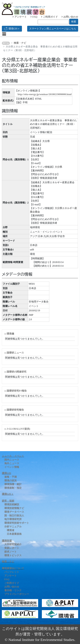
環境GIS (6, 473)
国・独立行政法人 (14, 515)
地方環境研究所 (13, 519)
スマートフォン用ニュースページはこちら (53, 29)
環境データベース (14, 512)
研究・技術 (8, 501)
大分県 (58, 167)
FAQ (34, 17)
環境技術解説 (12, 504)
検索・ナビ (20, 43)
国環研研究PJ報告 (17, 391)
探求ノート (11, 552)
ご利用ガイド (49, 17)
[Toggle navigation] (4, 34)
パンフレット (12, 572)
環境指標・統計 (13, 484)
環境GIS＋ (12, 29)
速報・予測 (11, 477)
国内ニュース (12, 460)
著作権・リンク (13, 590)
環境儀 (10, 334)
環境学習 (7, 541)
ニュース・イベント (13, 456)
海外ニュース (12, 463)
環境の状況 (11, 481)
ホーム (6, 43)
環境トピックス (13, 555)
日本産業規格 (14, 534)
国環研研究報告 (15, 410)
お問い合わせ (70, 17)
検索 (74, 22)
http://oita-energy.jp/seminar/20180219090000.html (45, 94)
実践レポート (12, 548)
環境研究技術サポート (17, 523)
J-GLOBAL (18, 429)
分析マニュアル (13, 527)
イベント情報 (12, 467)
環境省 (11, 530)
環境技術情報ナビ (14, 508)
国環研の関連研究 (17, 372)
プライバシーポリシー (17, 594)
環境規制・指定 (13, 488)
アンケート (20, 17)
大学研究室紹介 (13, 544)
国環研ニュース (15, 353)
